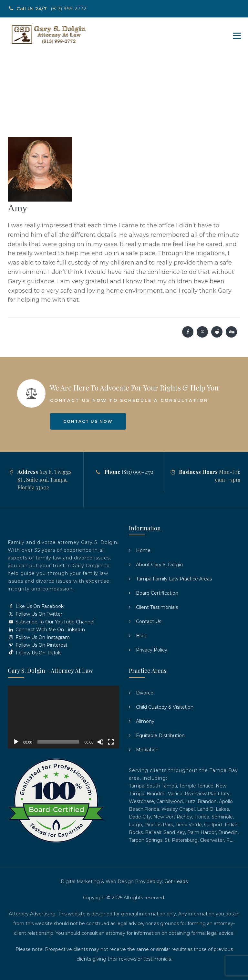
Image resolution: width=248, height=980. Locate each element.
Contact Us (149, 621)
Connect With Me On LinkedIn (46, 630)
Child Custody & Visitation (165, 707)
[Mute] (100, 742)
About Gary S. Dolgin (159, 565)
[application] (63, 717)
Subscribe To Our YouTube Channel (51, 622)
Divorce (145, 693)
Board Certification (157, 593)
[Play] (16, 742)
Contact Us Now (88, 421)
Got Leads (176, 881)
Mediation (147, 750)
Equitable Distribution (160, 735)
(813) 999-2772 (68, 9)
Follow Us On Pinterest (38, 645)
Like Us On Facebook (36, 606)
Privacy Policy (152, 650)
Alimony (145, 721)
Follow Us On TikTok (34, 653)
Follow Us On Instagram (39, 637)
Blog (141, 636)
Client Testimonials (157, 607)
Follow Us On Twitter (35, 614)
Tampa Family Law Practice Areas (174, 579)
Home (143, 550)
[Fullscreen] (111, 742)
